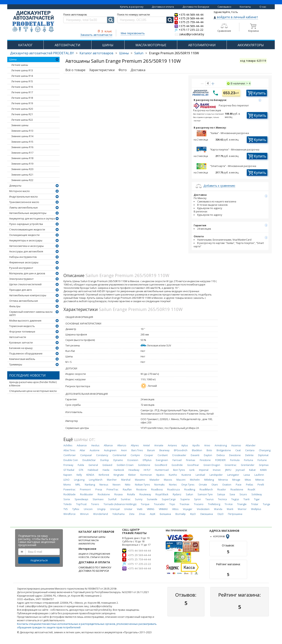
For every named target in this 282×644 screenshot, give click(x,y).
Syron (197, 499)
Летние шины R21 (22, 114)
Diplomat (263, 455)
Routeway (145, 494)
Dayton (208, 455)
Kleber (132, 475)
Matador (155, 480)
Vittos (175, 509)
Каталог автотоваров (96, 53)
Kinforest (104, 475)
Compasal (86, 455)
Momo (67, 485)
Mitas (248, 480)
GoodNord (161, 465)
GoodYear (193, 465)
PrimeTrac (112, 490)
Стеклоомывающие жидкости (27, 230)
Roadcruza (174, 490)
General (93, 465)
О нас (263, 7)
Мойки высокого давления (25, 321)
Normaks (159, 485)
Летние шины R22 (22, 120)
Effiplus (147, 460)
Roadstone (237, 490)
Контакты (245, 7)
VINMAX (163, 509)
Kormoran (146, 475)
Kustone (186, 475)
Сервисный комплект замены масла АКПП (31, 313)
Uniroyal (115, 509)
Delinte (249, 455)
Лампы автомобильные (23, 208)
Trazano (199, 504)
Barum (151, 450)
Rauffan (127, 490)
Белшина (165, 514)
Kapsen (68, 475)
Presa (99, 490)
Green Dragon (212, 465)
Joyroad (240, 470)
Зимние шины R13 (22, 131)
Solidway (257, 494)
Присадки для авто (21, 290)
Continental (119, 455)
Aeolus (95, 445)
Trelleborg (214, 504)
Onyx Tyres (188, 485)
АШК (153, 514)
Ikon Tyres (179, 470)
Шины (124, 53)
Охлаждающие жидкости (24, 235)
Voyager (188, 509)
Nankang (90, 485)
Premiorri (85, 490)
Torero (95, 504)
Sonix (67, 499)
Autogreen (110, 450)
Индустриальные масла (23, 197)
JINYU (228, 470)
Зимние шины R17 (22, 153)
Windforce (70, 514)
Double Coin (71, 460)
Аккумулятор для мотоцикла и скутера (32, 219)
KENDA (90, 475)
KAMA (263, 470)
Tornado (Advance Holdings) (120, 504)
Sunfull (112, 499)
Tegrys (235, 499)
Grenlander (248, 465)
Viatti (140, 509)
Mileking (209, 480)
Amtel (146, 445)
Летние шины (20, 65)
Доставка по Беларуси (196, 7)
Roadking (190, 490)
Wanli (230, 509)
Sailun (139, 53)
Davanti (195, 455)
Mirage (236, 480)
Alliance (108, 445)
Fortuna (249, 460)
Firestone (205, 460)
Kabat (252, 470)
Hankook (119, 470)
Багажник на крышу (21, 348)
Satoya (221, 494)
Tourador (159, 504)
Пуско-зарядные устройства (26, 224)
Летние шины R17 (22, 92)
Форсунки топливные (22, 332)
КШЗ (193, 514)
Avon (124, 450)
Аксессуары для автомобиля (26, 251)
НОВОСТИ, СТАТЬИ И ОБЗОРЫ (94, 557)
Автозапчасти (18, 337)
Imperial (204, 470)
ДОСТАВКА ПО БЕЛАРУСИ (94, 571)
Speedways (81, 499)
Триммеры (16, 365)
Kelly (79, 475)
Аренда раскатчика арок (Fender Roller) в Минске (33, 384)
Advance (82, 445)
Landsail (200, 475)
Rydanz (177, 494)
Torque (145, 504)
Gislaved (107, 465)
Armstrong (221, 445)
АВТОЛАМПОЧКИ (202, 45)
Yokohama (118, 514)
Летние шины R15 (22, 81)
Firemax (191, 460)
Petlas (249, 485)
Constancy (102, 455)
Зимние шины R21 (22, 175)
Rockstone (104, 494)
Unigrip (101, 509)
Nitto (128, 485)
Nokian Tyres (142, 485)
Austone (95, 450)
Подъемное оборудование (26, 354)
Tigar (257, 499)
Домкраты (15, 186)
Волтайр (181, 514)
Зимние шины (20, 125)
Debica (221, 455)
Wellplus (256, 509)
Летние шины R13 (22, 70)
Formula (235, 460)
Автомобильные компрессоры (28, 295)
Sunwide (152, 499)
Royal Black (162, 494)
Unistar (128, 509)
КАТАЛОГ (25, 45)
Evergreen (162, 460)
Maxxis (168, 480)
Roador (222, 490)
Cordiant (163, 455)
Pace (239, 485)
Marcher (112, 480)
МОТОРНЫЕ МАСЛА (89, 540)
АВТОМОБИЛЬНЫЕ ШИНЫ (92, 537)
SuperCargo (169, 499)
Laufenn (259, 475)
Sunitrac (126, 499)
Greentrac (230, 465)
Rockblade (70, 494)
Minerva (223, 480)
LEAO (66, 480)
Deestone (235, 455)
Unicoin (88, 509)
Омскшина (207, 514)
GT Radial (69, 470)
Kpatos (160, 475)
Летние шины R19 (22, 103)
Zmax (142, 514)
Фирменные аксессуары (24, 262)
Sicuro (243, 494)
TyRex (76, 509)
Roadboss (157, 490)
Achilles (68, 445)
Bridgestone (224, 450)
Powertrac (69, 490)
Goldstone (144, 465)
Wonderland (101, 514)
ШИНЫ (108, 45)
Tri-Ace (229, 504)
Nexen (117, 485)
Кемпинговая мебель (22, 359)
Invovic (217, 470)
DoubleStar (89, 460)
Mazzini (181, 480)
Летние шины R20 (22, 109)
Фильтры (15, 306)
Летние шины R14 (22, 76)
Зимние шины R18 (22, 158)
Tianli (246, 499)
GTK (81, 470)
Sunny (139, 499)
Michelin (195, 480)
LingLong (79, 480)
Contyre (135, 455)
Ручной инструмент (21, 268)
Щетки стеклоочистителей (25, 284)
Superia (185, 499)
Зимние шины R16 (22, 147)
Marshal (126, 480)
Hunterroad (162, 470)
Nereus (104, 485)
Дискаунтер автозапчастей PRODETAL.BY (42, 53)
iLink (192, 470)
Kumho (173, 475)
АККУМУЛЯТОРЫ (251, 45)
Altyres (135, 445)
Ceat (238, 450)
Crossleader (179, 455)
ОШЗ (220, 514)
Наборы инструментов (23, 257)
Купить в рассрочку (132, 7)
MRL (78, 485)
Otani (215, 485)
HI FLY (147, 470)
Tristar (255, 504)
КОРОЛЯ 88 (222, 536)
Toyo (172, 504)
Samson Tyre (205, 494)
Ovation (227, 485)
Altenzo (122, 445)
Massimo (140, 480)
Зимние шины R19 (22, 164)
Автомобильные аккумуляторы (28, 213)
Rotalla (131, 494)
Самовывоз (224, 7)
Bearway (164, 450)
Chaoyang (265, 450)
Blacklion (197, 450)
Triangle (242, 504)
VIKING (151, 509)
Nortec (173, 485)
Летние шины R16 (22, 87)
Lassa (247, 475)
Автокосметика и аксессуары (26, 246)
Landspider (216, 475)
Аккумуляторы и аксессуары (26, 240)
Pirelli (261, 485)
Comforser (70, 455)
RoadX (251, 490)
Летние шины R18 (22, 98)
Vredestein (203, 509)
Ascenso (236, 445)
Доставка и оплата (163, 7)
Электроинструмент (21, 279)
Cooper (149, 455)
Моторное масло (19, 191)
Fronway (68, 465)
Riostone (141, 490)
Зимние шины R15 (22, 142)
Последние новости (27, 375)
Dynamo (118, 460)
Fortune (262, 460)
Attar (82, 450)
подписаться (39, 560)
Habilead (93, 470)
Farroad (177, 460)
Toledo (68, 504)
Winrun (84, 514)
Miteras (260, 480)
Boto (209, 450)
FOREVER (220, 460)
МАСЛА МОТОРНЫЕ (151, 45)
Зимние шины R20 (22, 169)
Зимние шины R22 (22, 180)
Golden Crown (125, 465)
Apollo (196, 445)
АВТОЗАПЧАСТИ (67, 45)
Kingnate (119, 475)
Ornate (203, 485)
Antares (172, 445)
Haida (106, 470)
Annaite (159, 445)
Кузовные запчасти (21, 343)
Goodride (177, 465)
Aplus (185, 445)
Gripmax (264, 465)
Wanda (218, 509)
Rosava (118, 494)
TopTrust (81, 504)
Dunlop (105, 460)
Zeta (132, 514)
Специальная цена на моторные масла (33, 391)
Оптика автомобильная (23, 301)
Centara (250, 450)
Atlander (251, 445)
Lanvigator (233, 475)
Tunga (266, 504)
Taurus (209, 499)
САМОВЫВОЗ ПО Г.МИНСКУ (95, 567)
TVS (66, 509)
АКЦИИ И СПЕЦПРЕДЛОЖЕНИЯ (94, 554)
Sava (232, 494)
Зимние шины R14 (22, 136)
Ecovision (133, 460)
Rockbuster (87, 494)
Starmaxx (98, 499)
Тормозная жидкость (22, 326)
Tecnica (222, 499)
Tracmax (184, 504)
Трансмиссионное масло (24, 202)
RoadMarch (206, 490)
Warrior (242, 509)
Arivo (207, 445)
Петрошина (235, 514)
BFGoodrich (181, 450)
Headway (134, 470)
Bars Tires (137, 450)
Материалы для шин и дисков (27, 273)
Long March (96, 480)
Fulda (81, 465)
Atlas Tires (69, 450)
